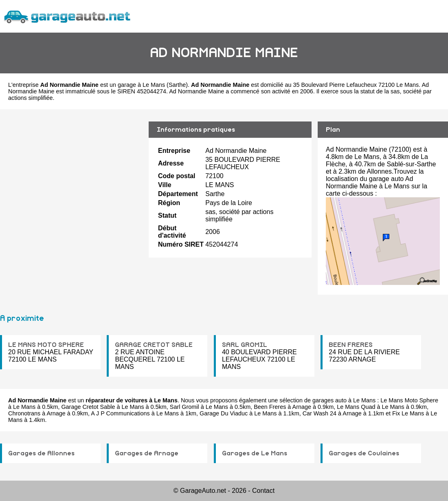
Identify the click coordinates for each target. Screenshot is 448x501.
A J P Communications (120, 413)
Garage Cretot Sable (88, 407)
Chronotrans (24, 413)
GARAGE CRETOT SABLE (154, 345)
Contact (263, 491)
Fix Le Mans (408, 413)
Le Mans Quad (356, 407)
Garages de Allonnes (41, 453)
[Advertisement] (71, 185)
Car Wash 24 (320, 413)
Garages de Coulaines (364, 453)
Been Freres (270, 407)
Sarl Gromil (184, 407)
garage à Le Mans (141, 85)
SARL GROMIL (245, 345)
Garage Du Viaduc (224, 413)
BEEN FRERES (351, 345)
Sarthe (177, 85)
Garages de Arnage (147, 453)
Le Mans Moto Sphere (409, 400)
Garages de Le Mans (255, 453)
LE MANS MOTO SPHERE (46, 345)
